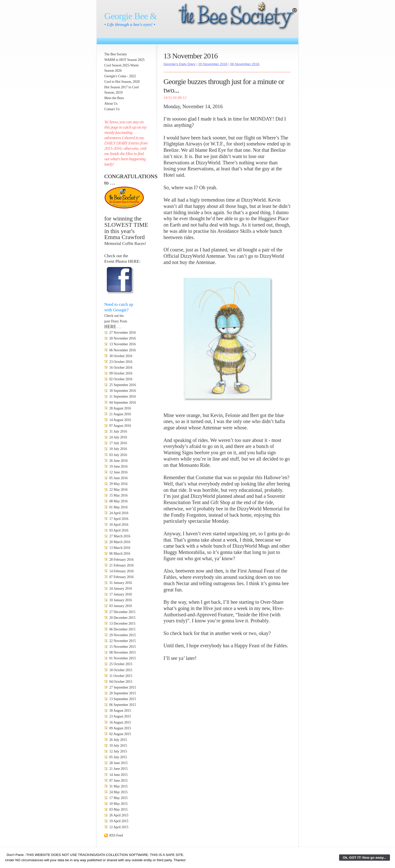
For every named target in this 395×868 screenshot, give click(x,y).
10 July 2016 (118, 449)
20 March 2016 (120, 542)
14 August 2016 (120, 420)
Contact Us (112, 109)
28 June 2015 (119, 763)
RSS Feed (116, 835)
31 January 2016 (121, 583)
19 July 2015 (118, 746)
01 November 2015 (123, 658)
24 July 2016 (118, 437)
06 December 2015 (122, 629)
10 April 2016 (119, 525)
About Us (111, 104)
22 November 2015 (123, 641)
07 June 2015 (119, 781)
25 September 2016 (123, 385)
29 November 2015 (123, 635)
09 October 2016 (121, 373)
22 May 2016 (119, 490)
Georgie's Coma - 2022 (120, 76)
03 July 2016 (118, 455)
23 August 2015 (120, 716)
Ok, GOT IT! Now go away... (365, 858)
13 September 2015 (123, 699)
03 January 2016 (121, 606)
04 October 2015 (121, 682)
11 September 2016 (123, 397)
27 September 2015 (123, 687)
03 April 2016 (119, 530)
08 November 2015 (123, 652)
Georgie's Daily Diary (179, 64)
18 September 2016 (123, 391)
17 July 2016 (118, 443)
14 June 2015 (119, 775)
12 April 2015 (119, 827)
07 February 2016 (122, 577)
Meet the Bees (114, 98)
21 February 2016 (122, 565)
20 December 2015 (122, 618)
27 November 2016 (123, 333)
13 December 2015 (122, 624)
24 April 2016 (119, 513)
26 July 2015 (118, 740)
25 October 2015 (121, 664)
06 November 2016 (123, 350)
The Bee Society (116, 54)
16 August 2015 (120, 722)
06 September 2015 (123, 705)
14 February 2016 (122, 571)
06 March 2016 (120, 554)
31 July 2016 (118, 431)
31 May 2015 (119, 786)
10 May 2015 (119, 804)
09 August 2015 (120, 728)
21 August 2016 (120, 414)
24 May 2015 (119, 792)
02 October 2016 (121, 379)
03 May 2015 (119, 809)
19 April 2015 (119, 821)
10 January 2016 (121, 600)
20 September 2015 (123, 693)
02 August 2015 (120, 734)
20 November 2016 (123, 338)
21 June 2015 (119, 769)
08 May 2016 (119, 501)
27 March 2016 (120, 536)
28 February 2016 (122, 560)
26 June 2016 (119, 461)
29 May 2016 (119, 484)
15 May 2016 (119, 495)
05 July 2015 (118, 757)
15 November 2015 (123, 647)
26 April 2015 (119, 815)
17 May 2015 (119, 798)
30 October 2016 (121, 356)
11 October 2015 (121, 676)
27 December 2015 (122, 612)
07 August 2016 (120, 426)
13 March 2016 (120, 548)
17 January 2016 (121, 594)
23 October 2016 (121, 362)
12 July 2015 (118, 751)
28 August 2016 (120, 408)
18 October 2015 (121, 670)
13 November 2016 (123, 344)
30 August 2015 (120, 711)
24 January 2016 (121, 589)
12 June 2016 (119, 472)
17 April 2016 (119, 519)
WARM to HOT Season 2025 (124, 60)
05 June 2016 (119, 478)
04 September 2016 (123, 403)
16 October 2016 (121, 368)
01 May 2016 (119, 507)
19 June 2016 (119, 466)
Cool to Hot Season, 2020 (122, 82)
